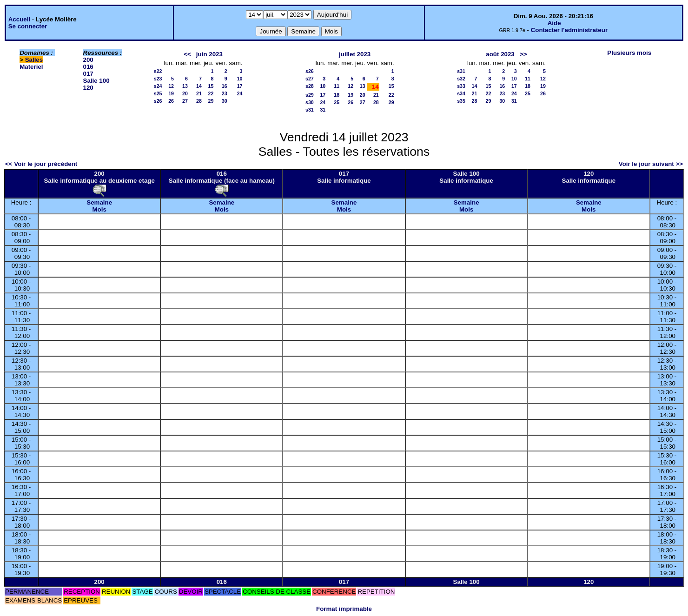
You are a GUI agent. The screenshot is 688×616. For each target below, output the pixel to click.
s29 (310, 95)
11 (337, 86)
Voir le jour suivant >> (651, 164)
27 (185, 101)
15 (211, 86)
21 (199, 93)
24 (240, 93)
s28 (310, 86)
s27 (310, 79)
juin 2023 (209, 54)
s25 (158, 93)
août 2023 (500, 54)
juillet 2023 (355, 54)
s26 (158, 101)
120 (88, 88)
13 (185, 86)
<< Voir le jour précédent (41, 164)
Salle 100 (96, 81)
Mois (99, 209)
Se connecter (28, 26)
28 (199, 101)
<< (187, 54)
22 (211, 93)
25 (337, 102)
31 (323, 110)
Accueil (19, 19)
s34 (461, 93)
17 (240, 86)
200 (88, 60)
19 (171, 93)
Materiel (31, 67)
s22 (158, 71)
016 (88, 67)
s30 (310, 102)
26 (171, 101)
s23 (158, 79)
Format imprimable (344, 609)
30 (225, 101)
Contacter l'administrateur (569, 30)
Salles (34, 60)
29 (211, 101)
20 (185, 93)
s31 (310, 110)
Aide (554, 23)
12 (171, 86)
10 (240, 79)
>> (523, 54)
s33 (461, 86)
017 (88, 74)
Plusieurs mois (629, 53)
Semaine (99, 202)
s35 (461, 101)
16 (225, 86)
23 (225, 93)
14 (199, 86)
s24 (158, 86)
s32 (461, 79)
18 (337, 95)
